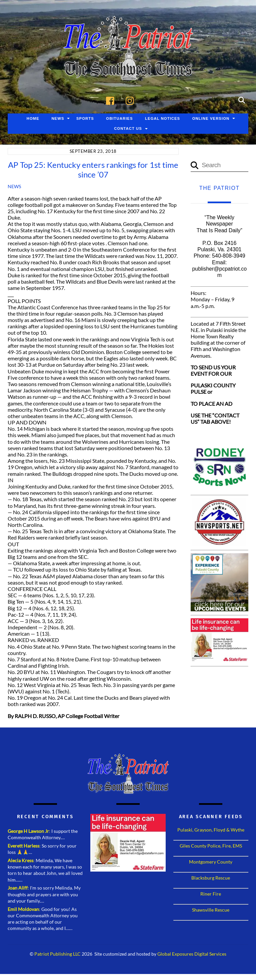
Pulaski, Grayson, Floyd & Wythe (211, 830)
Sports (85, 119)
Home (33, 119)
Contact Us (128, 129)
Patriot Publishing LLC (57, 955)
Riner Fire (211, 894)
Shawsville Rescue (211, 910)
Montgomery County (211, 862)
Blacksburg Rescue (211, 878)
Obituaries (119, 119)
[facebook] (112, 100)
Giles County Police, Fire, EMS (211, 846)
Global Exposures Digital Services (192, 955)
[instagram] (131, 100)
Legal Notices (162, 119)
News (58, 119)
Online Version (211, 119)
